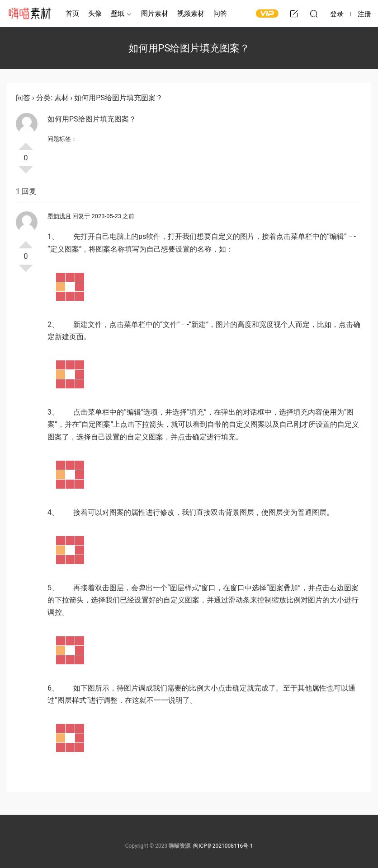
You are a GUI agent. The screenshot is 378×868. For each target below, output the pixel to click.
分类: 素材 (52, 98)
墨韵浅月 (59, 216)
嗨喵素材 (29, 14)
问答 (220, 14)
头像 (95, 14)
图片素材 (155, 14)
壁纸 (118, 14)
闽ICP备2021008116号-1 (223, 846)
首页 (72, 14)
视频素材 (191, 14)
